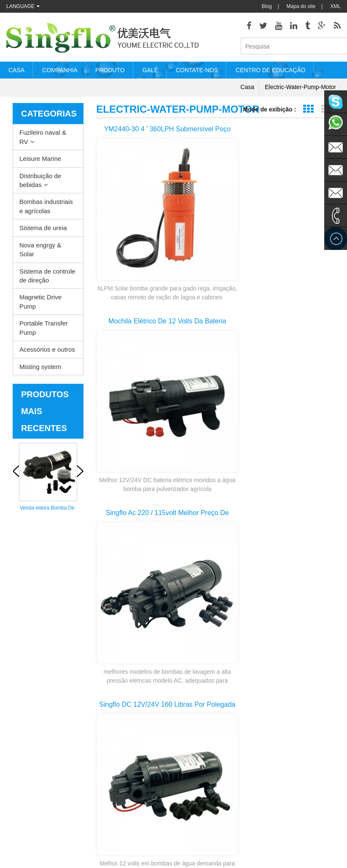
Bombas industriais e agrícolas (46, 209)
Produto (110, 73)
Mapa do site (301, 6)
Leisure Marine (40, 161)
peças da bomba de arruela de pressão (209, 772)
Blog (267, 6)
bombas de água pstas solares (212, 784)
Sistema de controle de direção (47, 278)
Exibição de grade (308, 112)
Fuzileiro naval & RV (43, 140)
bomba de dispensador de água (213, 822)
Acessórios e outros (47, 352)
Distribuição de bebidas (40, 183)
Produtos (16, 771)
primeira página (215, 623)
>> (309, 638)
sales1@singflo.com (292, 800)
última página (215, 654)
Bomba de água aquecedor (205, 734)
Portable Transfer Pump (44, 331)
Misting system (40, 369)
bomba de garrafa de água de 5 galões (210, 835)
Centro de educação (271, 73)
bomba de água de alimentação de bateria (212, 797)
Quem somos (21, 733)
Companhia (60, 73)
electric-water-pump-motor (300, 90)
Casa (16, 73)
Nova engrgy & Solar (40, 252)
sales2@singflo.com (292, 813)
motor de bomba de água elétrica (209, 759)
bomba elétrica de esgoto (207, 746)
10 (287, 638)
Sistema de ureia (43, 231)
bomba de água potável (213, 809)
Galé (150, 73)
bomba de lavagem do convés (212, 721)
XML (335, 6)
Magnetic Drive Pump (40, 304)
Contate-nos (197, 73)
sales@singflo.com (290, 788)
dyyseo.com (272, 855)
